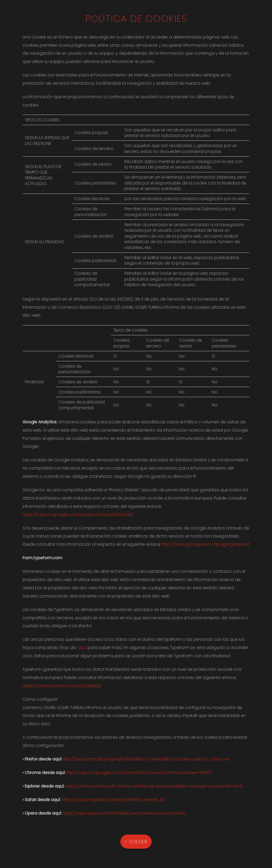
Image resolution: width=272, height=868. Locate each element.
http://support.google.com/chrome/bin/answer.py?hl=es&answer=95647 (139, 773)
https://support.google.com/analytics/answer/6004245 (78, 515)
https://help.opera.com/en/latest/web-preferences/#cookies (124, 813)
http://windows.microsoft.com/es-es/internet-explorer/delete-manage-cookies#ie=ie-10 (154, 786)
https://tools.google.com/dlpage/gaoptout (206, 544)
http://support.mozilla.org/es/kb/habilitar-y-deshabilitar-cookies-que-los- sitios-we (146, 759)
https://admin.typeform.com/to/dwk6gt (62, 686)
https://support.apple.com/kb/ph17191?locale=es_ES (113, 800)
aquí (82, 648)
